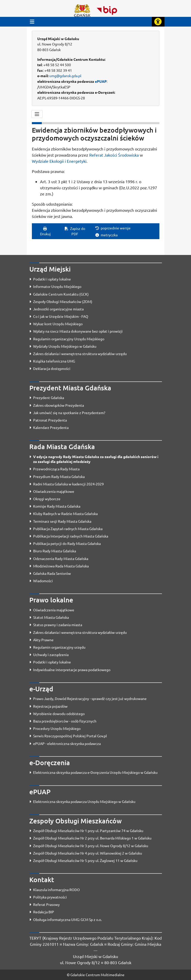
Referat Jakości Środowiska (114, 155)
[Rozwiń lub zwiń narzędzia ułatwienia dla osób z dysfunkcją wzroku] (158, 22)
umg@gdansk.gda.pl (65, 76)
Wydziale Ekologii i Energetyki (59, 161)
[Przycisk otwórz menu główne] (32, 22)
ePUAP (101, 81)
